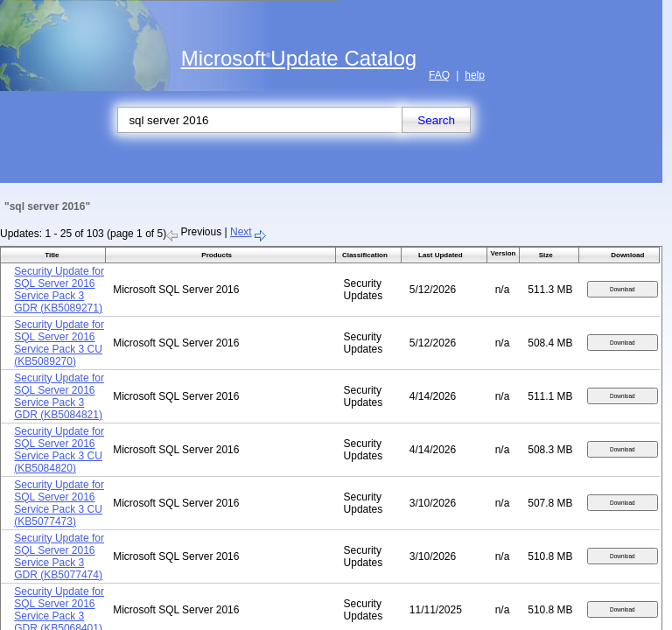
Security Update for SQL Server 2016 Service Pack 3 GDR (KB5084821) (59, 396)
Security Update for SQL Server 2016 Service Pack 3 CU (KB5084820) (59, 450)
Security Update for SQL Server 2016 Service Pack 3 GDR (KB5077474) (59, 556)
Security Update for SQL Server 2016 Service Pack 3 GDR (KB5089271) (59, 290)
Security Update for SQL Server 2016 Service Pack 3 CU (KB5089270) (59, 343)
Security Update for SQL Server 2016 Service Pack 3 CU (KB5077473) (59, 503)
